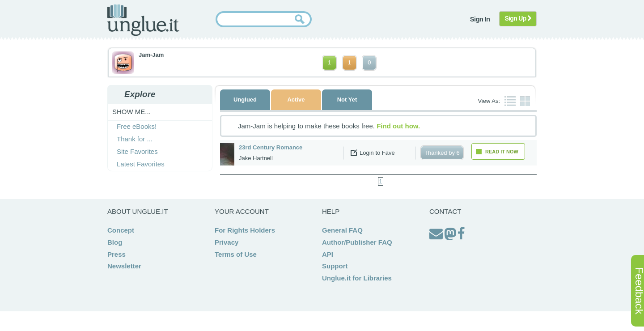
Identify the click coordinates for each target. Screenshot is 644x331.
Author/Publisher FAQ (357, 242)
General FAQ (342, 230)
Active (296, 100)
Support (335, 266)
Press (117, 254)
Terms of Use (236, 254)
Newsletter (124, 266)
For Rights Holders (245, 230)
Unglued (245, 100)
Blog (115, 242)
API (328, 254)
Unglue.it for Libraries (357, 278)
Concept (121, 230)
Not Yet (347, 100)
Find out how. (398, 126)
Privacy (227, 242)
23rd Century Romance (271, 147)
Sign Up (518, 18)
